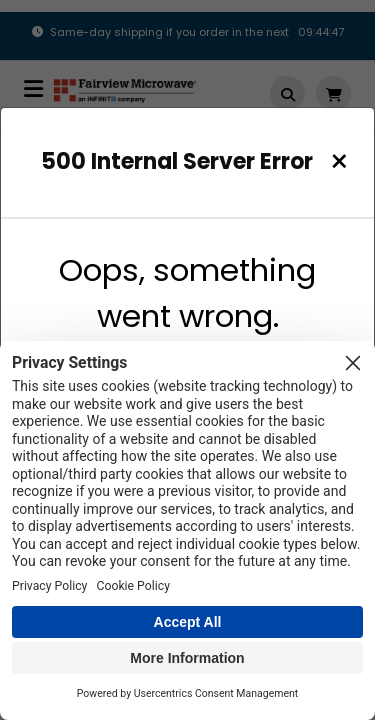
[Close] (339, 161)
